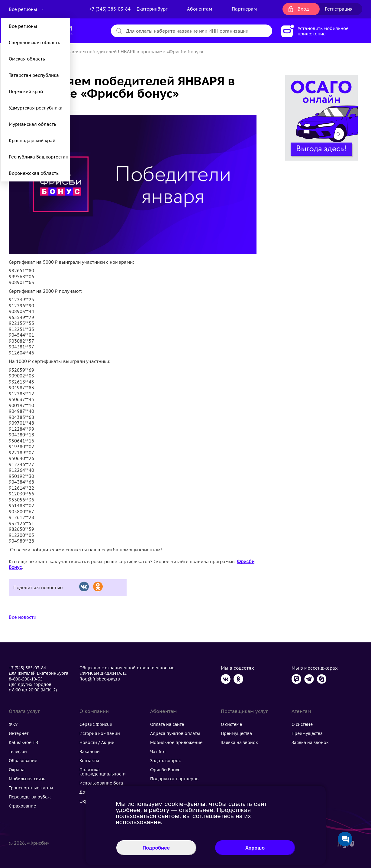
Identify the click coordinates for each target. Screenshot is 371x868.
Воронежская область (34, 173)
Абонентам (200, 9)
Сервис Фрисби (96, 724)
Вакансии (90, 752)
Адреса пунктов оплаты (175, 733)
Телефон (18, 752)
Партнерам (244, 9)
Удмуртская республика (36, 108)
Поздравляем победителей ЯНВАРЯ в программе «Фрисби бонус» (129, 52)
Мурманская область (32, 124)
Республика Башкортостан (39, 157)
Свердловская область (34, 42)
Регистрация (339, 9)
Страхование (22, 806)
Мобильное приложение (176, 742)
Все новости (23, 617)
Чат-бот (158, 752)
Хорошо (255, 848)
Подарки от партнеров (174, 779)
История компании (100, 733)
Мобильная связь (27, 779)
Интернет (19, 733)
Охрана (17, 770)
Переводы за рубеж (30, 797)
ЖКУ (13, 724)
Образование (23, 761)
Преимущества (236, 733)
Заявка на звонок (239, 742)
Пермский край (26, 91)
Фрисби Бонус (165, 770)
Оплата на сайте (167, 724)
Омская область (27, 59)
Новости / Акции (97, 742)
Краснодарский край (32, 140)
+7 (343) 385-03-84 (110, 9)
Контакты (89, 761)
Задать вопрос (165, 761)
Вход (303, 9)
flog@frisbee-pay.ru (100, 679)
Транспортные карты (31, 788)
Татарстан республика (34, 75)
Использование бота (101, 783)
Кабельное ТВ (23, 742)
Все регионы (24, 9)
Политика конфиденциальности (103, 772)
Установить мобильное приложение (323, 31)
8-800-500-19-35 (26, 679)
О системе (231, 724)
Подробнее (156, 848)
